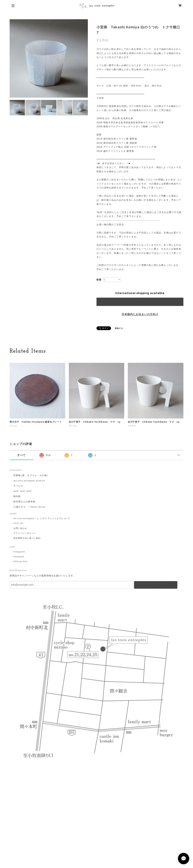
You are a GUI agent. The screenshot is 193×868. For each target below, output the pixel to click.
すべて (21, 455)
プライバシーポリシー (25, 533)
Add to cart (140, 302)
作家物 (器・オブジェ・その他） (31, 475)
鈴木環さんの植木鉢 (24, 502)
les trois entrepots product (29, 481)
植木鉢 (17, 496)
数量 (99, 280)
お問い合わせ (20, 528)
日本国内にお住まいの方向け (140, 314)
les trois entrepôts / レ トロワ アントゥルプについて (42, 519)
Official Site (20, 562)
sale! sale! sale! (23, 491)
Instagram (19, 552)
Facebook (19, 557)
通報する (119, 328)
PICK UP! (18, 523)
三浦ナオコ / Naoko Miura (29, 507)
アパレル (18, 486)
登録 (156, 585)
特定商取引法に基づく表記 (27, 538)
